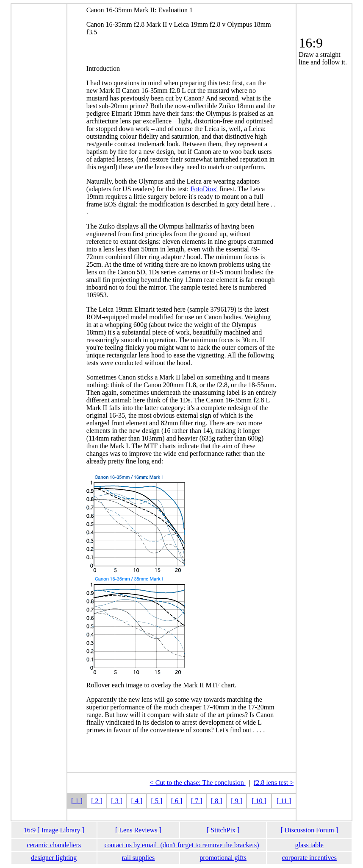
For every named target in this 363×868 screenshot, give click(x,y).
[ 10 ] (259, 801)
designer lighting (54, 858)
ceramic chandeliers (54, 845)
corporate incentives (309, 858)
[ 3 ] (117, 801)
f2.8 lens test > (274, 783)
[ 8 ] (217, 801)
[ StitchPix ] (223, 830)
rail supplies (139, 858)
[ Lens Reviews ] (138, 830)
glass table (309, 845)
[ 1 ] (77, 801)
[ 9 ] (237, 801)
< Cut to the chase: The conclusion (198, 783)
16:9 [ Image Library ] (54, 830)
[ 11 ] (284, 801)
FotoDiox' (204, 189)
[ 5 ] (157, 801)
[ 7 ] (197, 801)
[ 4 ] (137, 801)
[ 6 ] (177, 801)
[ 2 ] (97, 801)
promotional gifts (223, 858)
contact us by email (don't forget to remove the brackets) (181, 845)
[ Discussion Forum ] (309, 830)
